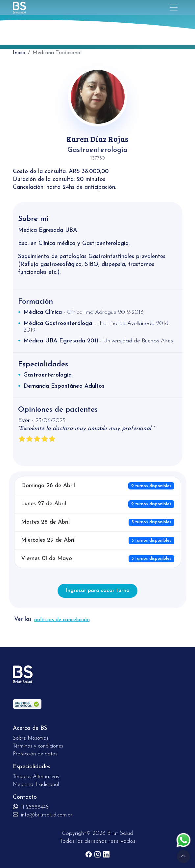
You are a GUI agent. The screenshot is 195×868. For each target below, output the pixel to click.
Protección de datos (35, 754)
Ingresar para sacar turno (97, 591)
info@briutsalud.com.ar (43, 815)
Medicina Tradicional (36, 785)
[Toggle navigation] (174, 8)
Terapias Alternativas (36, 777)
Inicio (19, 53)
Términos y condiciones (38, 746)
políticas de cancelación (62, 620)
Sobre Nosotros (31, 738)
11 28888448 (31, 807)
